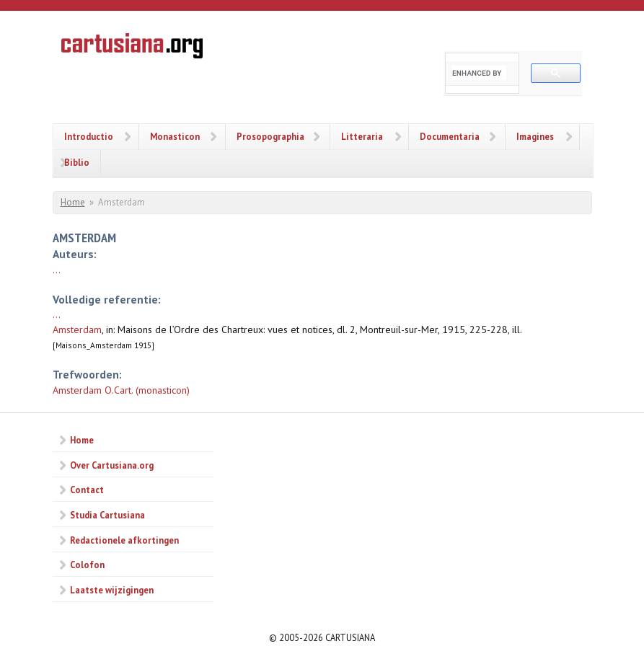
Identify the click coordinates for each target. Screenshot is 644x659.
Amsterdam (77, 329)
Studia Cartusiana (107, 515)
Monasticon (175, 136)
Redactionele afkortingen (124, 540)
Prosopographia (270, 136)
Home (73, 202)
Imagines (535, 136)
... (57, 270)
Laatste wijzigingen (112, 590)
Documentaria (450, 136)
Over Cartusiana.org (112, 465)
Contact (87, 490)
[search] (479, 73)
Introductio (89, 136)
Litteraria (362, 136)
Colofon (87, 565)
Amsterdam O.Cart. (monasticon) (121, 390)
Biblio (77, 162)
